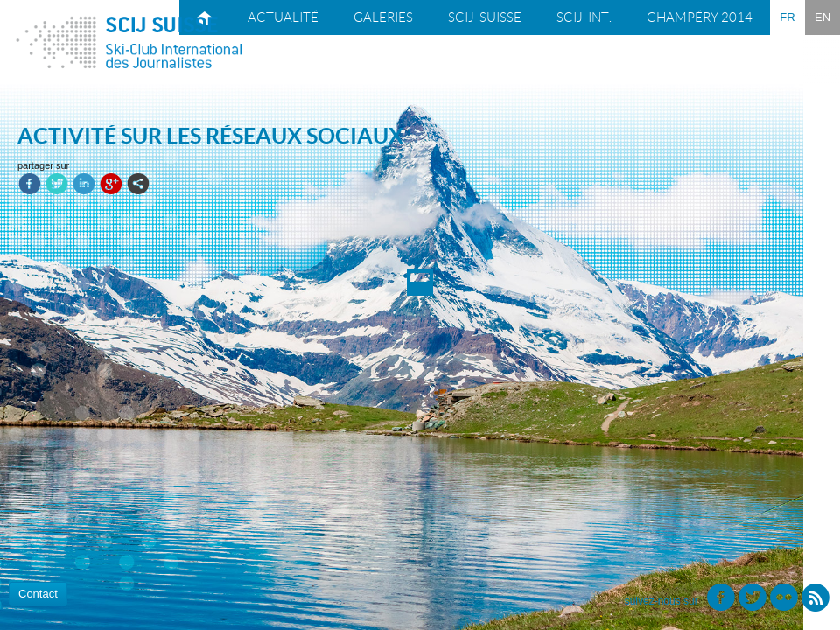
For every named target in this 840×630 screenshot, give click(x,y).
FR (787, 17)
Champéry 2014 (700, 17)
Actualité (283, 17)
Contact (38, 594)
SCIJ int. (584, 17)
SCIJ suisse (485, 17)
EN (822, 17)
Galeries (383, 17)
